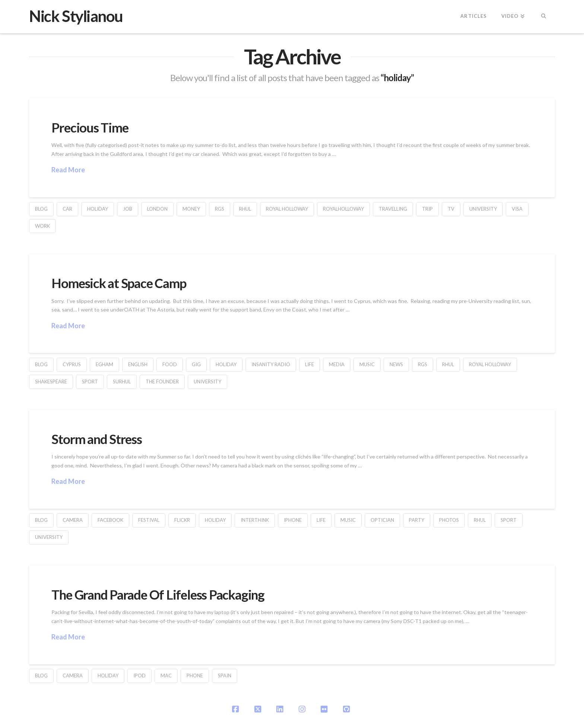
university (483, 209)
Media (337, 364)
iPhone (293, 520)
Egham (104, 364)
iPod (139, 676)
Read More (68, 170)
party (417, 520)
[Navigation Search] (543, 17)
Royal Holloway (287, 209)
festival (149, 520)
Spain (225, 676)
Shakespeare (51, 381)
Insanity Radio (271, 364)
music (367, 364)
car (67, 209)
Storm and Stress (96, 439)
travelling (393, 209)
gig (196, 364)
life (310, 364)
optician (382, 520)
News (396, 364)
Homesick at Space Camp (119, 283)
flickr (182, 520)
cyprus (72, 364)
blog (41, 209)
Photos (449, 520)
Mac (166, 676)
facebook (110, 520)
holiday (98, 209)
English (138, 364)
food (170, 364)
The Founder (162, 381)
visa (517, 209)
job (128, 209)
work (42, 226)
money (191, 209)
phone (195, 676)
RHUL (245, 209)
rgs (220, 209)
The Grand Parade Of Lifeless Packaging (158, 594)
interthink (255, 520)
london (157, 209)
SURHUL (122, 381)
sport (90, 381)
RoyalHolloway (343, 209)
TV (451, 209)
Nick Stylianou (76, 16)
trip (427, 209)
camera (73, 520)
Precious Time (90, 127)
